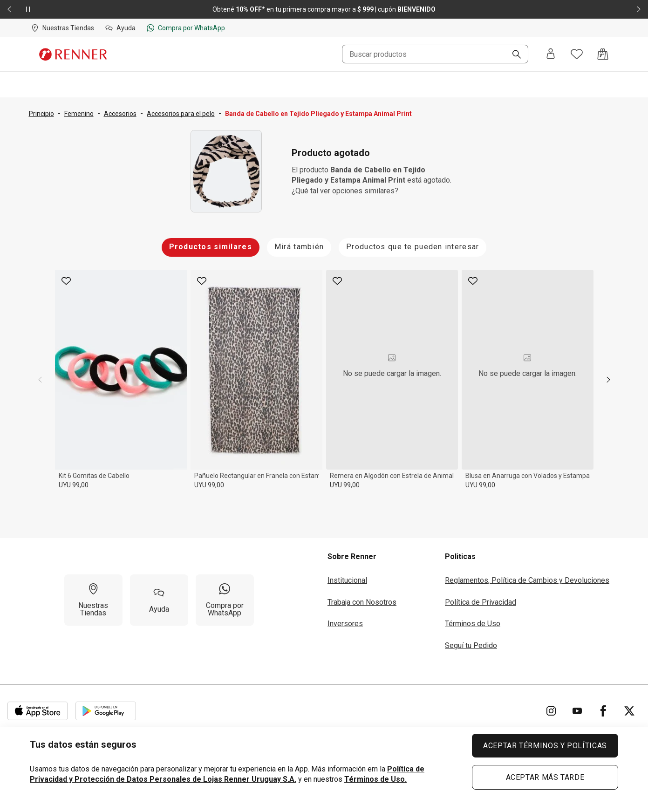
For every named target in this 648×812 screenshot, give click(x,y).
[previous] (40, 380)
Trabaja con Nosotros (362, 602)
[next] (608, 380)
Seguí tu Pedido (471, 645)
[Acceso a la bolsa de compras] (603, 54)
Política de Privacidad (481, 602)
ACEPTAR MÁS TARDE (545, 777)
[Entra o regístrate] (551, 54)
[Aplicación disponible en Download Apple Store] (38, 711)
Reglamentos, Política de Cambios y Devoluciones (527, 580)
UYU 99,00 (74, 485)
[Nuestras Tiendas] (93, 600)
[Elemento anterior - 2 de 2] (9, 9)
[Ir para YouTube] (577, 711)
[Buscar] (513, 55)
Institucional (347, 580)
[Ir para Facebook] (603, 711)
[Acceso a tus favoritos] (577, 54)
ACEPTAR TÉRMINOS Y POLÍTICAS (545, 746)
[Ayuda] (159, 600)
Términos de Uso (473, 624)
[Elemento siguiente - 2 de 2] (639, 9)
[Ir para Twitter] (629, 711)
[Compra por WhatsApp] (225, 600)
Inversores (345, 624)
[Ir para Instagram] (551, 711)
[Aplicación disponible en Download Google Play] (106, 711)
